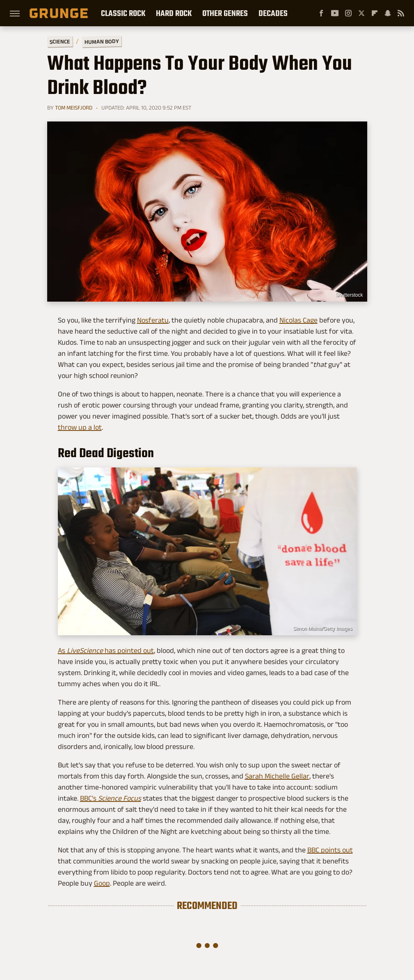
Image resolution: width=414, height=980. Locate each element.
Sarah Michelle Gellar (277, 776)
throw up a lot (80, 427)
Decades (273, 13)
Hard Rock (174, 13)
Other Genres (225, 13)
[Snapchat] (388, 13)
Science (59, 41)
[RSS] (401, 13)
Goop (102, 883)
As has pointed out (106, 650)
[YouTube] (335, 13)
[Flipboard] (375, 13)
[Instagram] (348, 13)
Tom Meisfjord (74, 108)
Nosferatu (153, 320)
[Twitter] (361, 13)
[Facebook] (321, 13)
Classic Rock (123, 13)
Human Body (101, 41)
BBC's (111, 798)
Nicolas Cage (298, 320)
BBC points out (330, 850)
